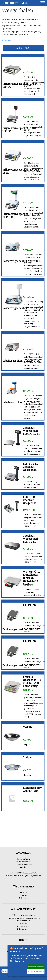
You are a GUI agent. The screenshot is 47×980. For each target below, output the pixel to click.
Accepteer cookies (36, 967)
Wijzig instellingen (36, 971)
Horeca (23, 892)
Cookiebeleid (24, 923)
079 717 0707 (23, 48)
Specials (24, 898)
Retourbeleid (24, 929)
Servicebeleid (24, 926)
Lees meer (7, 41)
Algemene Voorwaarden (23, 915)
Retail (24, 895)
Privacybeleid (23, 921)
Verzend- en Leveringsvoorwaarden (24, 918)
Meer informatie (17, 961)
